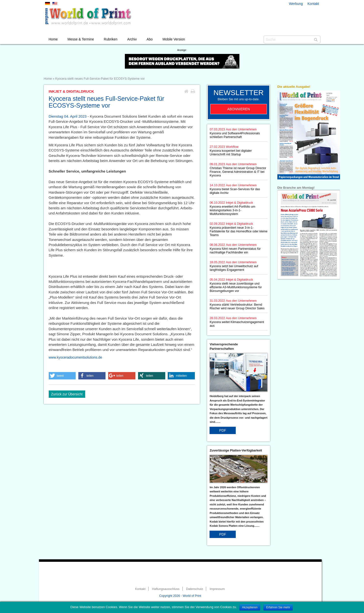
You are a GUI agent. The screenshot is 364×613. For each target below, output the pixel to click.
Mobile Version (174, 39)
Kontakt (313, 4)
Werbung (296, 4)
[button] (62, 376)
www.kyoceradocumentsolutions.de (76, 357)
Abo (150, 39)
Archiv (132, 39)
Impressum (217, 589)
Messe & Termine (81, 39)
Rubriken (111, 39)
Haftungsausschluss (166, 589)
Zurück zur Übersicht (67, 394)
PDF (223, 430)
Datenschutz (194, 589)
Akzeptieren (250, 607)
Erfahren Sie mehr (278, 607)
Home (53, 39)
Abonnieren (239, 109)
